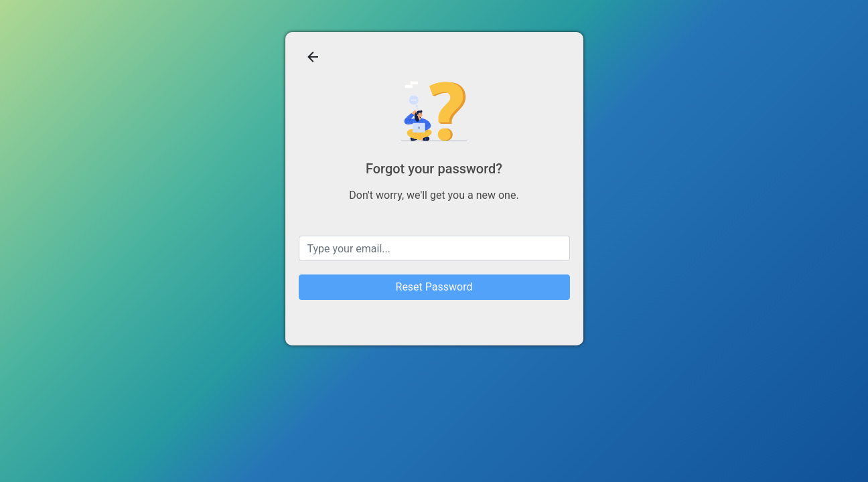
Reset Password (434, 287)
